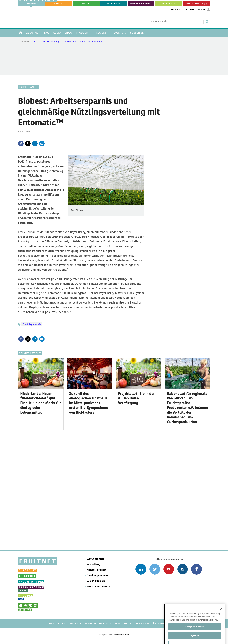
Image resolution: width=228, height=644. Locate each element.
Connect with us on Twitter (155, 569)
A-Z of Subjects (96, 581)
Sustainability (95, 41)
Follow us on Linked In (141, 569)
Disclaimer (75, 623)
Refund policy (57, 623)
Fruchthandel (29, 87)
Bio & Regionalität (32, 324)
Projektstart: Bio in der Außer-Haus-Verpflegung (136, 398)
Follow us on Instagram (183, 569)
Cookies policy (143, 623)
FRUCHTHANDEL (114, 4)
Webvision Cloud (121, 634)
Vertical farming (51, 41)
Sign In (202, 10)
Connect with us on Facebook (196, 569)
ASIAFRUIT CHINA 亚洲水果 (196, 4)
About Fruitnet (96, 559)
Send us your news (98, 575)
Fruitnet (31, 4)
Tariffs (36, 41)
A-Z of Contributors (98, 586)
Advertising (94, 564)
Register (175, 10)
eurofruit (59, 4)
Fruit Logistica (69, 41)
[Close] (221, 617)
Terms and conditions (98, 623)
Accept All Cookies (195, 635)
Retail (82, 41)
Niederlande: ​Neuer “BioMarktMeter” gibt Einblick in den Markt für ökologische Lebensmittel (41, 403)
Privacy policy (123, 623)
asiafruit (86, 4)
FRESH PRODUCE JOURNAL (141, 4)
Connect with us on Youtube (169, 569)
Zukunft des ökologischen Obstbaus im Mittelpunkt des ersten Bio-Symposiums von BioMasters (89, 403)
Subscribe (189, 10)
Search (207, 22)
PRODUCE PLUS (169, 4)
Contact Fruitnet (97, 570)
